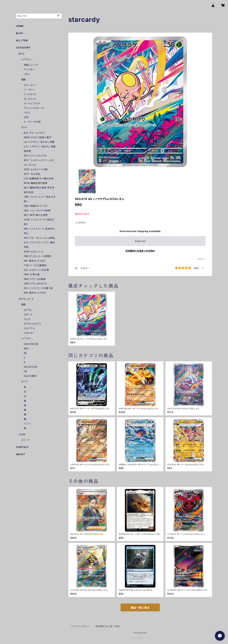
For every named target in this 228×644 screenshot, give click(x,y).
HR (26, 371)
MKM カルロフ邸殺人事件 (38, 137)
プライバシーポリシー (81, 626)
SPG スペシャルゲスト (36, 156)
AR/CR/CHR (31, 367)
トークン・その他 (32, 122)
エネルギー (30, 333)
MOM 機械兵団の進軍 (36, 183)
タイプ (24, 381)
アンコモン (29, 69)
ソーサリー (29, 90)
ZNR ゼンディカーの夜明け (38, 256)
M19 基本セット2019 (35, 293)
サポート (28, 315)
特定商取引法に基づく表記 (108, 626)
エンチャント (30, 99)
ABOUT (21, 454)
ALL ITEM (22, 40)
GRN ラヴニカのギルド (36, 284)
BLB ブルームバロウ (34, 133)
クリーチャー (30, 85)
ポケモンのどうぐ (33, 324)
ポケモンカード (26, 299)
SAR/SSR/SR (31, 344)
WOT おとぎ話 (32, 174)
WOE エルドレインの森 (36, 169)
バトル (27, 113)
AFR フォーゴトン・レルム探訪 (39, 238)
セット (24, 127)
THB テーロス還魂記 (35, 265)
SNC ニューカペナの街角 (37, 210)
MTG (21, 54)
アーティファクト (32, 103)
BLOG (20, 33)
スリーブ (25, 440)
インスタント (30, 94)
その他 (22, 434)
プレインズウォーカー (35, 108)
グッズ (27, 319)
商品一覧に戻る (140, 608)
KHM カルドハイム (34, 252)
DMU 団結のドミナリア (36, 206)
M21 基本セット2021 (35, 261)
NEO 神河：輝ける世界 (36, 215)
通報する (201, 259)
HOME (20, 26)
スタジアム (29, 328)
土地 (26, 117)
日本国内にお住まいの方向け (140, 251)
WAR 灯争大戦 (32, 274)
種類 (24, 80)
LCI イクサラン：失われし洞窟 (39, 142)
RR (25, 353)
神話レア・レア (31, 65)
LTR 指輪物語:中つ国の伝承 (39, 178)
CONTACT (22, 447)
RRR (26, 349)
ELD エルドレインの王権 (36, 270)
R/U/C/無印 (30, 376)
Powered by (140, 638)
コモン (27, 74)
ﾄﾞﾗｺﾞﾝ (28, 424)
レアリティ (26, 59)
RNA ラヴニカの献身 (35, 279)
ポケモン (28, 310)
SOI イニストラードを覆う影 (38, 288)
